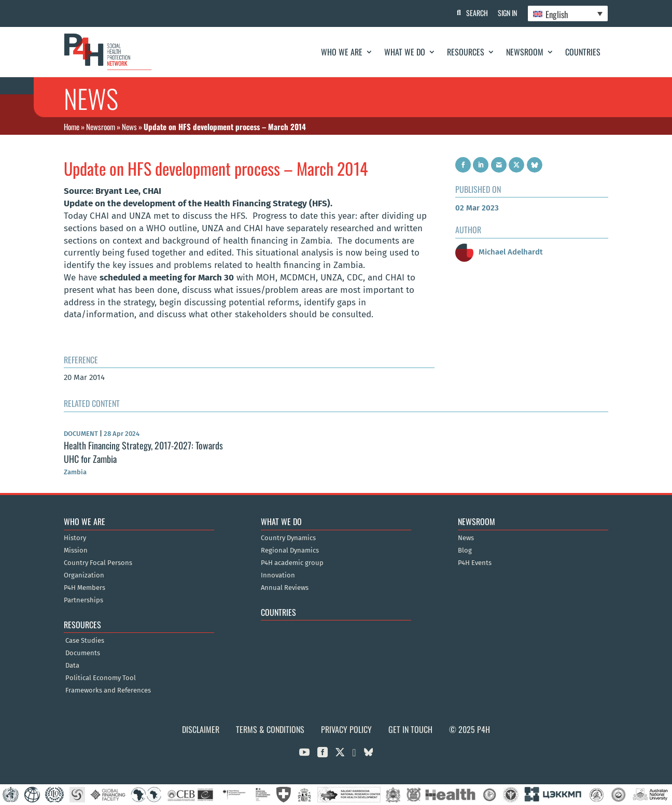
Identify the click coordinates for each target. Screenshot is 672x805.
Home (72, 126)
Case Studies (85, 641)
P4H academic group (292, 563)
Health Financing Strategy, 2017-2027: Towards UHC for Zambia (143, 452)
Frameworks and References (108, 690)
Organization (84, 575)
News (129, 126)
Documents (83, 653)
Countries (583, 52)
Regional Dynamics (290, 550)
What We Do (405, 52)
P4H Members (85, 588)
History (75, 538)
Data (72, 666)
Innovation (278, 575)
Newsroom (525, 52)
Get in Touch (410, 729)
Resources (466, 52)
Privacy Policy (346, 729)
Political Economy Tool (101, 678)
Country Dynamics (288, 538)
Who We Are (342, 52)
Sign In (507, 13)
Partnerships (83, 600)
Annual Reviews (285, 588)
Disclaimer (201, 729)
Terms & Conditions (270, 729)
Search (477, 13)
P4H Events (475, 563)
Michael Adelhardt (499, 252)
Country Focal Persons (98, 563)
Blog (465, 550)
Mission (76, 550)
